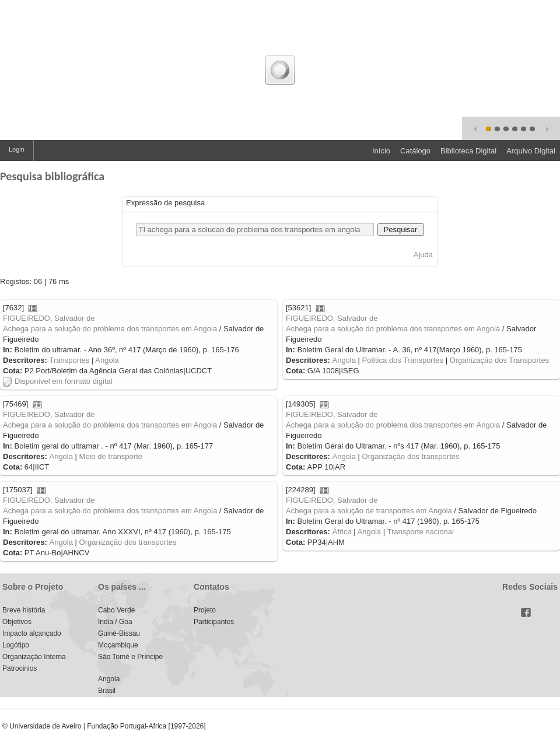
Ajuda (423, 255)
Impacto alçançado (32, 633)
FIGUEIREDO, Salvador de (49, 318)
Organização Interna (34, 657)
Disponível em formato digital (58, 381)
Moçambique (118, 645)
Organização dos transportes (411, 456)
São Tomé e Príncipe (130, 657)
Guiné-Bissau (119, 633)
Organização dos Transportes (500, 360)
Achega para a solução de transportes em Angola (369, 511)
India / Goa (115, 622)
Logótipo (16, 645)
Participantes (214, 622)
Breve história (24, 610)
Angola (107, 360)
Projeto (205, 610)
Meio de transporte (111, 456)
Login (17, 149)
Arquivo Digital (531, 151)
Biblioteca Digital (468, 151)
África (342, 532)
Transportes (69, 360)
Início (381, 151)
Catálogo (415, 151)
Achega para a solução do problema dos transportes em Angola (110, 329)
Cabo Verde (116, 610)
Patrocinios (20, 668)
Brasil (107, 691)
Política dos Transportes (403, 360)
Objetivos (17, 622)
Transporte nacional (420, 532)
